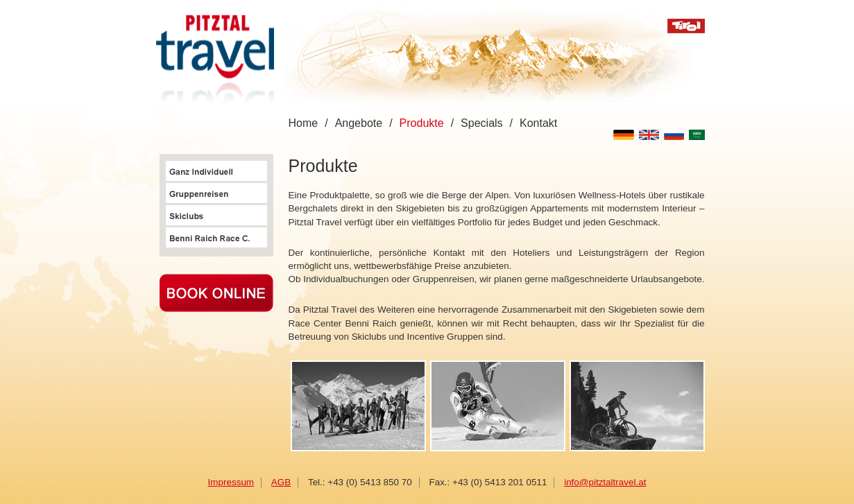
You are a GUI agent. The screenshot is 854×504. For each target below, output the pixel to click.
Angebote (359, 123)
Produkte (422, 123)
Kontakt (538, 123)
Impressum (231, 482)
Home (304, 123)
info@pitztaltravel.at (605, 482)
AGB (281, 482)
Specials (481, 123)
